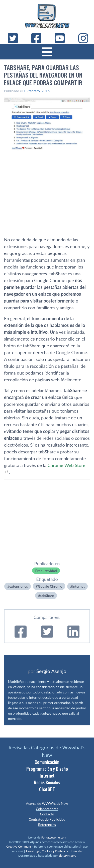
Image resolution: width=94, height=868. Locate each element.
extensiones (19, 586)
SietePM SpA (67, 856)
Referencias (47, 825)
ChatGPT (47, 789)
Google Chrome (50, 586)
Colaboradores (47, 809)
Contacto (47, 814)
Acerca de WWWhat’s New (47, 803)
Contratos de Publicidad (47, 819)
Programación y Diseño (47, 769)
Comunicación (47, 762)
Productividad (46, 571)
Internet (78, 586)
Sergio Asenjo (51, 671)
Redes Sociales (47, 782)
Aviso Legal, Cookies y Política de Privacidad (55, 851)
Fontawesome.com (54, 837)
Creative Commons (19, 846)
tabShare (47, 596)
